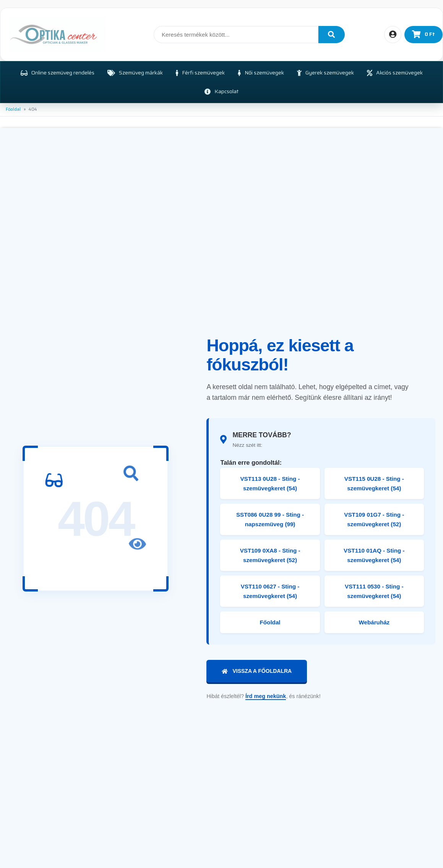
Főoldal (13, 109)
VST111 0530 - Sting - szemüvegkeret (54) (374, 591)
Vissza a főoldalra (257, 671)
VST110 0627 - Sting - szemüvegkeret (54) (270, 591)
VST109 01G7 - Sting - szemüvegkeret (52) (374, 519)
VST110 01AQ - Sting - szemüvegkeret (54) (374, 555)
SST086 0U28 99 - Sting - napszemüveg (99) (270, 519)
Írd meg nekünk (266, 696)
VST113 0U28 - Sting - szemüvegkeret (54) (270, 483)
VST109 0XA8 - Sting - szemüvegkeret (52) (270, 555)
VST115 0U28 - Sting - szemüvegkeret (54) (374, 483)
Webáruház (374, 622)
